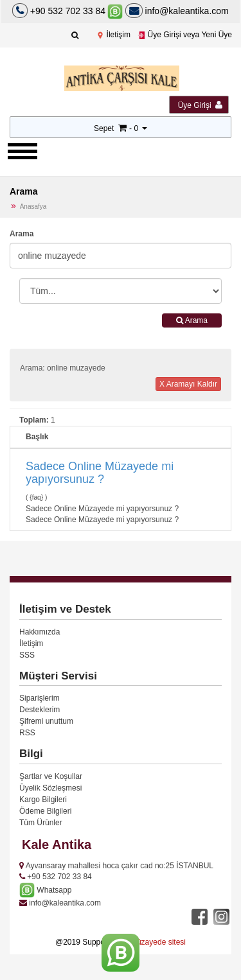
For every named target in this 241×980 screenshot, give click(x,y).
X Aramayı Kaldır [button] (188, 384)
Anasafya (33, 206)
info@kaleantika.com (177, 11)
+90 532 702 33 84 (68, 11)
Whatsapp (45, 890)
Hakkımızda (40, 632)
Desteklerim (40, 710)
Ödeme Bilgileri (45, 811)
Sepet (104, 128)
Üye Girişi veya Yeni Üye (185, 35)
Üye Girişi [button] (200, 105)
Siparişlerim (40, 698)
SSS (27, 655)
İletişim (113, 35)
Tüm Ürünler (41, 823)
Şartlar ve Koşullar (51, 776)
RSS (27, 733)
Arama (22, 234)
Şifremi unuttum (46, 721)
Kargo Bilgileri (43, 800)
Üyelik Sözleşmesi (50, 788)
